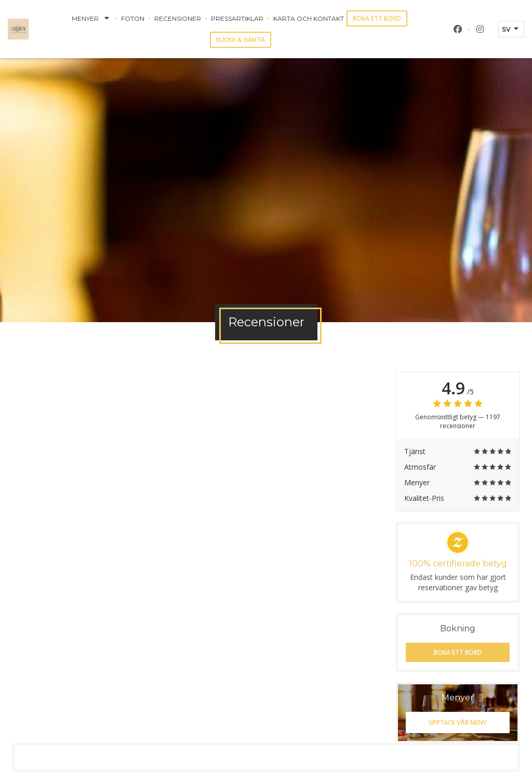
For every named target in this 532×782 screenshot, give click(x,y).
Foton (133, 18)
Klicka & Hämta (241, 40)
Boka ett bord (377, 18)
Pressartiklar (237, 18)
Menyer (91, 19)
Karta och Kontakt (309, 18)
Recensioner (178, 18)
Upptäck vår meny (458, 723)
